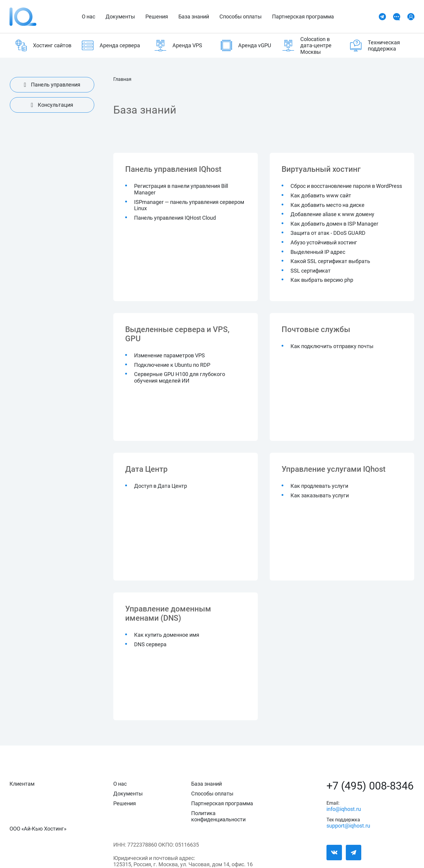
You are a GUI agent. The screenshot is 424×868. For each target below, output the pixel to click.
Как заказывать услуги (320, 495)
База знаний (194, 16)
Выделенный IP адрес (318, 252)
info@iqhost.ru (344, 808)
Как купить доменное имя (167, 635)
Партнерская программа (303, 16)
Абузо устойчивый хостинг (324, 242)
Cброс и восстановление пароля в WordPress (346, 186)
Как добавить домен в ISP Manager (334, 224)
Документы (120, 16)
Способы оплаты (241, 16)
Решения (157, 16)
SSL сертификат (311, 271)
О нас (88, 16)
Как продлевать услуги (319, 486)
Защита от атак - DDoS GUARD (328, 233)
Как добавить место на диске (328, 205)
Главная (122, 79)
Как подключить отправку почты (332, 346)
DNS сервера (150, 644)
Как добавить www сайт (321, 195)
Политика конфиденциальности (218, 816)
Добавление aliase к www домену (332, 214)
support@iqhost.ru (344, 824)
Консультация (52, 105)
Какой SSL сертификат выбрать (330, 261)
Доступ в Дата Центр (161, 486)
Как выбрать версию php (322, 280)
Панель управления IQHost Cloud (175, 218)
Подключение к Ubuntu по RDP (172, 365)
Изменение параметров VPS (169, 355)
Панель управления (52, 85)
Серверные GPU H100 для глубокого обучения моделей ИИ (180, 377)
